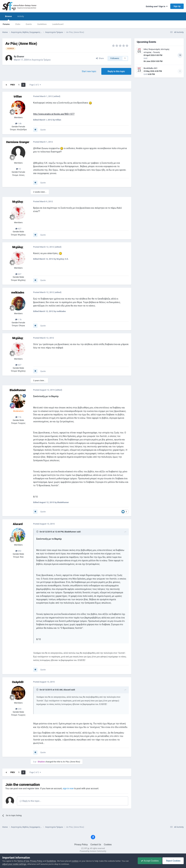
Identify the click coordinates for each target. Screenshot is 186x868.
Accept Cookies (150, 861)
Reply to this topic (116, 71)
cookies (75, 861)
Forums (6, 24)
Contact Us (96, 845)
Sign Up (177, 6)
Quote (43, 130)
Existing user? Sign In (157, 6)
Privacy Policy (81, 845)
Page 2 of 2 (35, 85)
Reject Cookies (173, 861)
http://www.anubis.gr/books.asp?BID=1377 (54, 114)
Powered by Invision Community (93, 851)
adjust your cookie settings (14, 864)
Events (29, 24)
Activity (21, 16)
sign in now (68, 788)
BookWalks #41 (151, 68)
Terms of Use (23, 861)
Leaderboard (58, 24)
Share (100, 58)
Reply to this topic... (30, 801)
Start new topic (89, 71)
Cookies (108, 845)
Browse (8, 18)
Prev (13, 85)
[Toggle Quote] (38, 532)
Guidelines (42, 24)
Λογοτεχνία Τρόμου (41, 60)
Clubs (18, 24)
